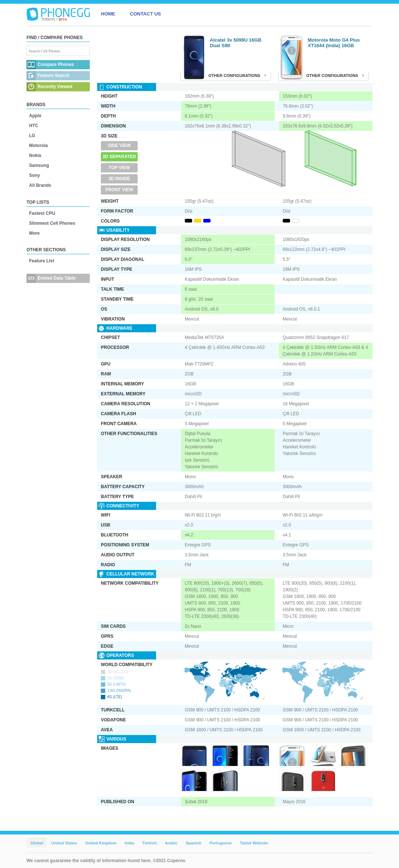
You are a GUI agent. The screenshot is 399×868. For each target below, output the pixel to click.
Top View (119, 168)
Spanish (193, 843)
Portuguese (221, 843)
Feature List (42, 261)
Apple (35, 116)
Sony (34, 175)
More (34, 233)
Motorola (38, 146)
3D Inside (119, 179)
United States (64, 843)
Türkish (149, 843)
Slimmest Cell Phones (52, 223)
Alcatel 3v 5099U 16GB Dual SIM (236, 43)
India (129, 843)
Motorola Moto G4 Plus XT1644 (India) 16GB (334, 43)
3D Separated (119, 157)
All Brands (40, 185)
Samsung (39, 165)
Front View (119, 190)
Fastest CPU (42, 213)
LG (32, 136)
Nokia (35, 155)
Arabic (171, 843)
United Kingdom (101, 843)
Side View (119, 146)
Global (37, 843)
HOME (108, 14)
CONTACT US (145, 14)
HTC (34, 126)
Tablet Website (254, 843)
